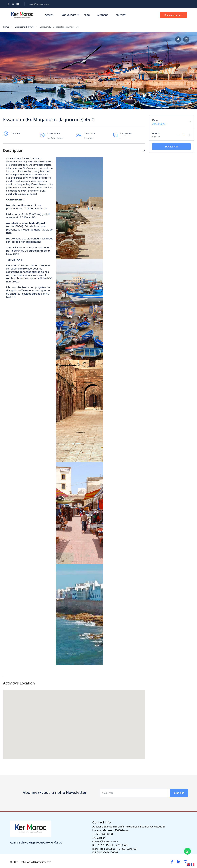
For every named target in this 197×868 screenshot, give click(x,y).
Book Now (172, 147)
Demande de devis (174, 15)
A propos (103, 15)
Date (155, 120)
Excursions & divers (24, 27)
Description (13, 150)
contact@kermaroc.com (39, 4)
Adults (156, 133)
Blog (87, 15)
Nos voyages (70, 15)
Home (6, 27)
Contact (121, 15)
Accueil (49, 15)
